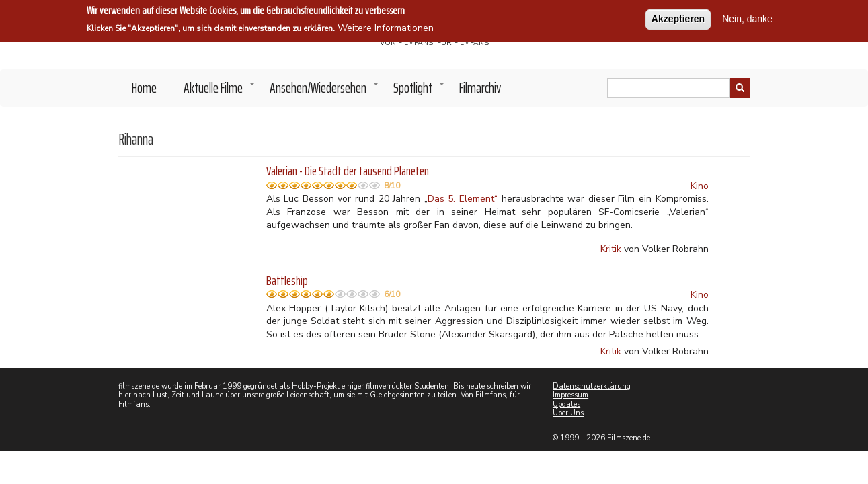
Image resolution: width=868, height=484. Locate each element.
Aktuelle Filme (220, 91)
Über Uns (568, 413)
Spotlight (420, 91)
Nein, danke (747, 16)
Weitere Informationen (386, 26)
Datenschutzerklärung (592, 386)
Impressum (570, 395)
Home (144, 88)
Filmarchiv (480, 88)
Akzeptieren (678, 16)
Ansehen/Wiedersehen (325, 91)
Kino (700, 186)
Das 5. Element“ (463, 199)
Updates (566, 404)
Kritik (611, 249)
